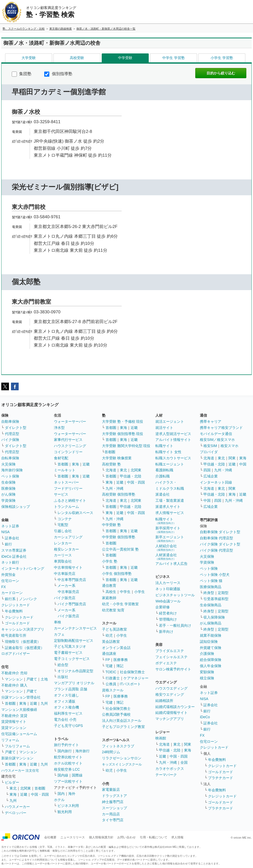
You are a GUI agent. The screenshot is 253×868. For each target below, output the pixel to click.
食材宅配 (61, 458)
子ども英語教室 (114, 629)
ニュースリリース (73, 837)
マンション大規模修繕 (19, 710)
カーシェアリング (68, 537)
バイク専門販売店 (72, 604)
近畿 (33, 703)
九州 (44, 703)
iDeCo (205, 717)
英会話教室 (111, 642)
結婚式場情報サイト (171, 713)
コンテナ (65, 519)
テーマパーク (166, 775)
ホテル (59, 800)
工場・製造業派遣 (170, 500)
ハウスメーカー (17, 807)
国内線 (63, 775)
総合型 (63, 665)
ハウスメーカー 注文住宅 (20, 770)
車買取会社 (63, 561)
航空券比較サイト (68, 757)
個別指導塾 (58, 74)
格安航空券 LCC (67, 769)
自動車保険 (10, 421)
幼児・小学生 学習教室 (120, 604)
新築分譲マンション (17, 758)
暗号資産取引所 (14, 635)
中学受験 (125, 58)
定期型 (223, 593)
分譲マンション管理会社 (21, 697)
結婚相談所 (164, 701)
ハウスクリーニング (70, 446)
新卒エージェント (170, 539)
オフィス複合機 (66, 707)
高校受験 (77, 58)
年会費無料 (14, 611)
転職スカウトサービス (173, 458)
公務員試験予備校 (116, 714)
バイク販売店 (65, 598)
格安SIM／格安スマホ (217, 440)
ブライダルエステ (170, 651)
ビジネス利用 (68, 806)
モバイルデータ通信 (216, 434)
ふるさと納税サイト (70, 500)
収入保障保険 (214, 617)
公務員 (111, 684)
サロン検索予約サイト (173, 669)
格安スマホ (229, 446)
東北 (13, 788)
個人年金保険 (211, 666)
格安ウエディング (170, 694)
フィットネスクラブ (118, 746)
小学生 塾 (110, 561)
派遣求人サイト (168, 507)
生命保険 (8, 482)
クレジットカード (16, 605)
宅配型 (63, 525)
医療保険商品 (211, 587)
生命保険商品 (211, 605)
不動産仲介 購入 (14, 685)
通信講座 (109, 654)
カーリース (63, 555)
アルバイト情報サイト (173, 440)
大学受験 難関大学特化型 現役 (126, 446)
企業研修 (163, 607)
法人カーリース (168, 583)
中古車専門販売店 (72, 580)
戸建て (32, 679)
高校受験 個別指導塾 (119, 494)
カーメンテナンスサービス (75, 628)
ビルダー (12, 782)
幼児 (109, 635)
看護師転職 (164, 470)
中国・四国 (40, 794)
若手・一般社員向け (175, 625)
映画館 (161, 738)
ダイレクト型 (16, 428)
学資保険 (8, 500)
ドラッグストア (114, 796)
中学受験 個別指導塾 (119, 537)
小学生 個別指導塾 (117, 574)
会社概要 (50, 837)
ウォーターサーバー (70, 421)
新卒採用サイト (168, 530)
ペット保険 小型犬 (215, 575)
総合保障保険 (211, 660)
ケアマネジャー (136, 678)
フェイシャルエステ (171, 657)
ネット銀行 (10, 562)
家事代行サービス (68, 440)
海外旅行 (83, 751)
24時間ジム (111, 752)
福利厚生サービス (68, 713)
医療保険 (8, 488)
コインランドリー (68, 452)
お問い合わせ (126, 837)
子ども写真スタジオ (70, 646)
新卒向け (166, 632)
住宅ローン (10, 581)
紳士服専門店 (113, 802)
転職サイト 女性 (168, 452)
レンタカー (63, 543)
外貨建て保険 (211, 648)
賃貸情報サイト (14, 722)
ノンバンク (28, 599)
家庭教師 (109, 598)
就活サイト (164, 428)
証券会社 (12, 538)
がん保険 (8, 494)
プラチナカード (221, 778)
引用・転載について (154, 837)
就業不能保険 (211, 635)
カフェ (59, 634)
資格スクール (113, 690)
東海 (23, 703)
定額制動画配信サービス (74, 641)
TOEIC (111, 672)
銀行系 (10, 599)
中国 (243, 464)
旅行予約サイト (66, 745)
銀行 (8, 544)
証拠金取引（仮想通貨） (25, 648)
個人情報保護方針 (101, 837)
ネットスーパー (66, 482)
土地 (44, 679)
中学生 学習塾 (174, 58)
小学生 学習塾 (222, 58)
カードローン (12, 593)
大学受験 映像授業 (117, 458)
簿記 (120, 666)
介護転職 (163, 476)
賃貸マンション (14, 728)
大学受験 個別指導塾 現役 (123, 434)
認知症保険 (209, 642)
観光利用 (65, 812)
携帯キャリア (211, 421)
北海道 (111, 470)
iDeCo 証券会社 (14, 556)
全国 (184, 762)
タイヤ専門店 (113, 820)
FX (4, 587)
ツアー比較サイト (68, 781)
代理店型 (12, 434)
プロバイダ (209, 452)
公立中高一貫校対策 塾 (120, 549)
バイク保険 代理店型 (216, 550)
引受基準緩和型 (216, 599)
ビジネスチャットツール (175, 595)
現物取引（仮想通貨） (23, 642)
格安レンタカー (66, 549)
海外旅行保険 (12, 470)
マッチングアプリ (170, 719)
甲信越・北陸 (131, 476)
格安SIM (210, 446)
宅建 (109, 666)
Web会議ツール (168, 601)
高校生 (111, 592)
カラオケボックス (170, 769)
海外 (72, 794)
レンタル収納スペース (75, 513)
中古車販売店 (65, 574)
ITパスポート (130, 684)
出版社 (63, 677)
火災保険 (8, 464)
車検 (57, 622)
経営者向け (168, 613)
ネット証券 (10, 526)
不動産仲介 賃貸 (14, 716)
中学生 (125, 592)
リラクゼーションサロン (122, 758)
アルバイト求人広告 (171, 564)
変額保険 (207, 672)
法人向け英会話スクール (122, 721)
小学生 (140, 592)
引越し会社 (63, 531)
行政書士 (113, 678)
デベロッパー (16, 813)
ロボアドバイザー (16, 654)
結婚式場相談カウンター (175, 707)
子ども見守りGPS (68, 726)
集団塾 (22, 74)
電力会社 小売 (65, 719)
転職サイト (164, 446)
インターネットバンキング (23, 568)
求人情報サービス (170, 513)
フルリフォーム (17, 746)
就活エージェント (170, 421)
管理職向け (168, 619)
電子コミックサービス (72, 659)
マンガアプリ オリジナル (74, 683)
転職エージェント (170, 464)
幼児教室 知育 (113, 610)
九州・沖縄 (114, 488)
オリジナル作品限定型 (75, 671)
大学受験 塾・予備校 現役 (123, 421)
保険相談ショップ (16, 507)
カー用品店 (111, 814)
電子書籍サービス (68, 653)
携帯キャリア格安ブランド (221, 428)
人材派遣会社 (166, 557)
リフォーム (10, 740)
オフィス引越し (66, 695)
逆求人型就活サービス (173, 434)
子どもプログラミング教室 (123, 727)
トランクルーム (66, 507)
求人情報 (177, 837)
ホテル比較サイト (68, 763)
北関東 (26, 788)
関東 (188, 744)
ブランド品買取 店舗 (71, 689)
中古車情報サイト (68, 567)
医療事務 (121, 660)
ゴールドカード (17, 623)
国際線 (77, 775)
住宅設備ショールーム (19, 734)
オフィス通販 (65, 701)
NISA (5, 532)
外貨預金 (8, 575)
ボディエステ (166, 663)
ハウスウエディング (171, 688)
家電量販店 (111, 790)
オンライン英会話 (116, 648)
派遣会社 (163, 494)
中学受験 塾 (111, 525)
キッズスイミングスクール (122, 764)
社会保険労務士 (132, 672)
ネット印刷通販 (168, 589)
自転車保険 (10, 458)
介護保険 (207, 654)
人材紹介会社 (166, 548)
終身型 (209, 593)
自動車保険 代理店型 (216, 538)
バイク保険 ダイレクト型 (220, 544)
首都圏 (10, 703)
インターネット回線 (216, 482)
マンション (14, 679)
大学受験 (29, 58)
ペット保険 (10, 476)
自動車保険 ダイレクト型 (220, 532)
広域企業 (211, 476)
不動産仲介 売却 (14, 673)
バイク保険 (10, 440)
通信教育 (109, 586)
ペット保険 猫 (211, 581)
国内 (61, 794)
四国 (207, 470)
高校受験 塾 (111, 464)
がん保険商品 (211, 623)
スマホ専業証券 (14, 550)
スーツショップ (114, 808)
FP (108, 660)
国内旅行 (65, 751)
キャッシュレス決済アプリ (23, 629)
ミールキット (65, 470)
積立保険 (207, 678)
